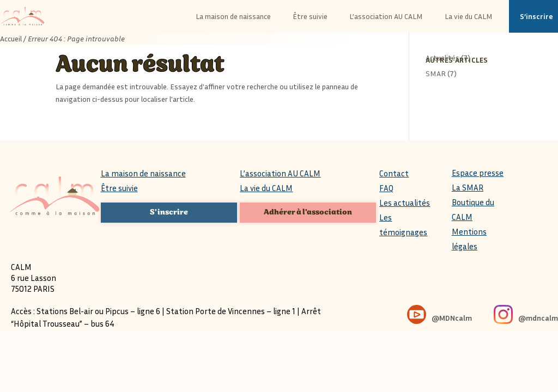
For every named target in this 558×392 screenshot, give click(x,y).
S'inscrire (169, 212)
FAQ (386, 188)
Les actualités (405, 203)
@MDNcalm (452, 318)
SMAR (436, 73)
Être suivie (119, 188)
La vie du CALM (266, 188)
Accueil (11, 38)
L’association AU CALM (280, 173)
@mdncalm (538, 318)
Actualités (442, 57)
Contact (394, 173)
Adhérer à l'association (308, 212)
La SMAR (468, 187)
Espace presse (478, 173)
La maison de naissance (143, 173)
